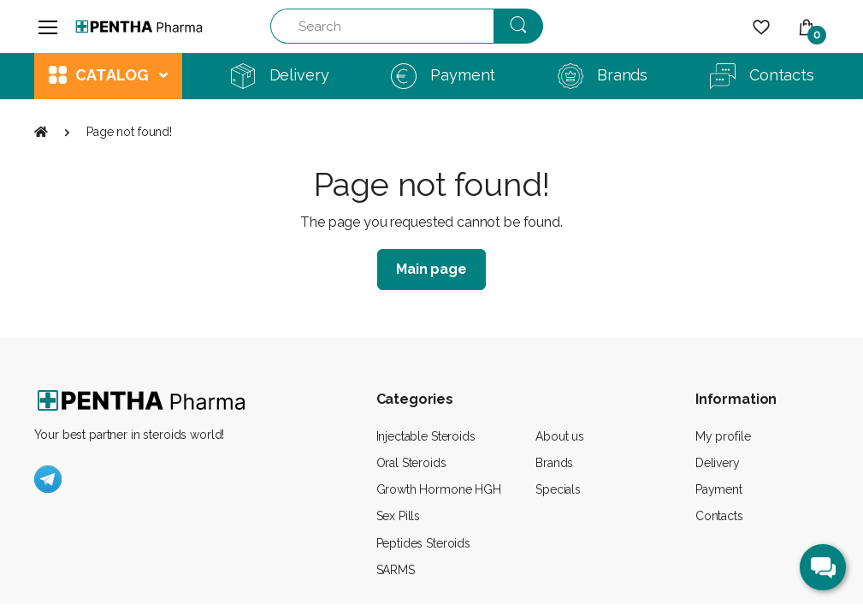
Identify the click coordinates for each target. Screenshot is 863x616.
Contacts (719, 516)
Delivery (718, 463)
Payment (719, 489)
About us (560, 436)
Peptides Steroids (424, 543)
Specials (558, 489)
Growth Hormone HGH (439, 489)
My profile (723, 436)
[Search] (382, 26)
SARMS (396, 570)
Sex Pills (399, 516)
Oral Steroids (411, 463)
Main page (431, 269)
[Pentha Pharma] (139, 27)
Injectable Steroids (426, 436)
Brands (554, 463)
